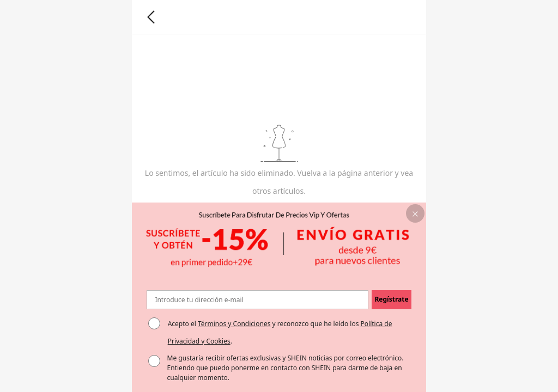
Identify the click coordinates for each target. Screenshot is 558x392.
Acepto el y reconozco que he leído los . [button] (280, 332)
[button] (416, 214)
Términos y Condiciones (234, 324)
